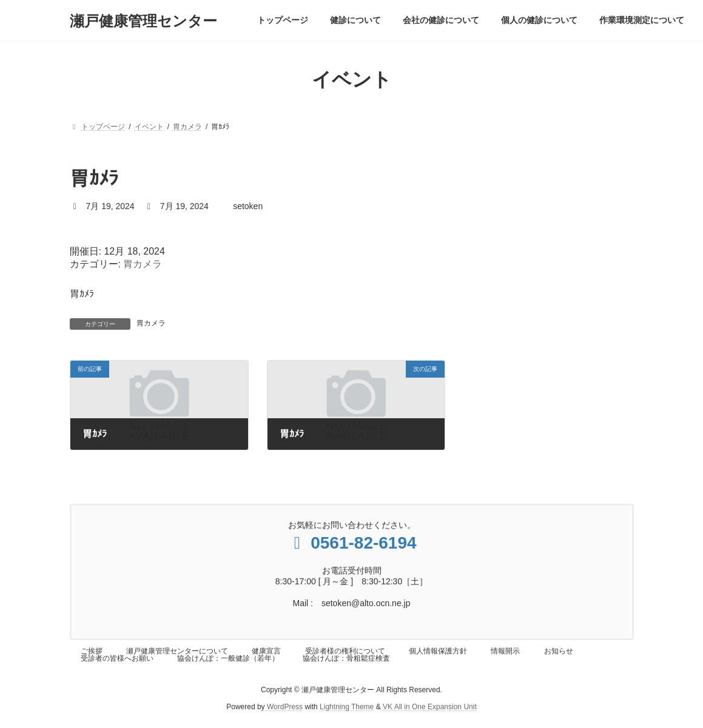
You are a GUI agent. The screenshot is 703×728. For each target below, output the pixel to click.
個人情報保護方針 (438, 651)
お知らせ (559, 651)
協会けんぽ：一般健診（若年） (228, 658)
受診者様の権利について (345, 651)
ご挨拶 (92, 651)
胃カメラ (143, 264)
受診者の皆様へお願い (117, 658)
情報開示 (505, 651)
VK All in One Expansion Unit (430, 707)
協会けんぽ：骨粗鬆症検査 (346, 658)
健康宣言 (266, 651)
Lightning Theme (347, 707)
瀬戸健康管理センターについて (177, 651)
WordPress (285, 707)
